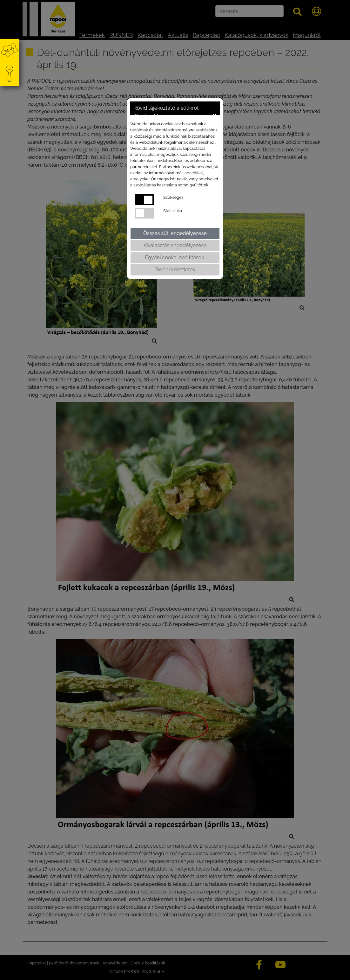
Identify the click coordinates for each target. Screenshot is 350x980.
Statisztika (173, 211)
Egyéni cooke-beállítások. (175, 257)
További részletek (175, 270)
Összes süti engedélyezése (175, 233)
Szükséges (173, 197)
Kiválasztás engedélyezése (175, 245)
